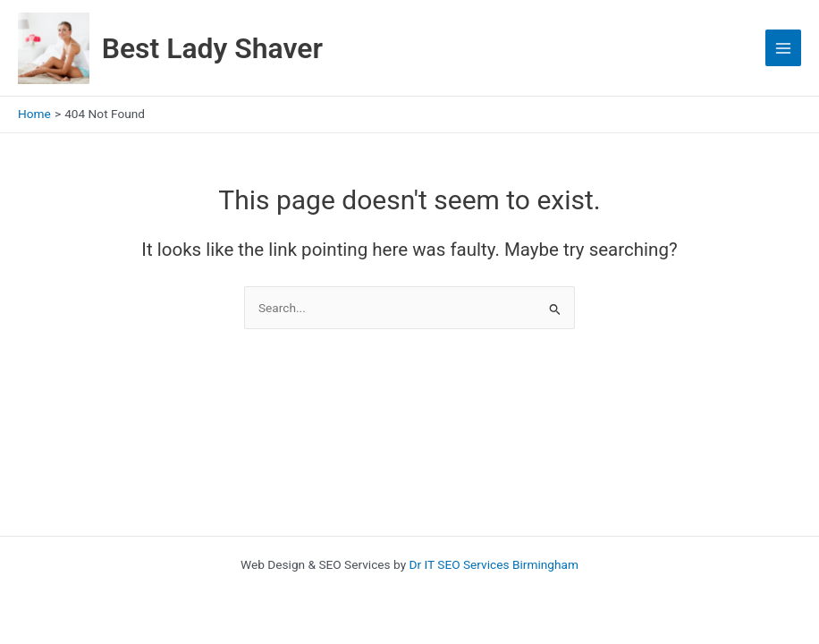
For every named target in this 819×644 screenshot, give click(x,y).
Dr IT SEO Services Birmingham (494, 564)
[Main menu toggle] (784, 48)
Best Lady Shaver (212, 48)
